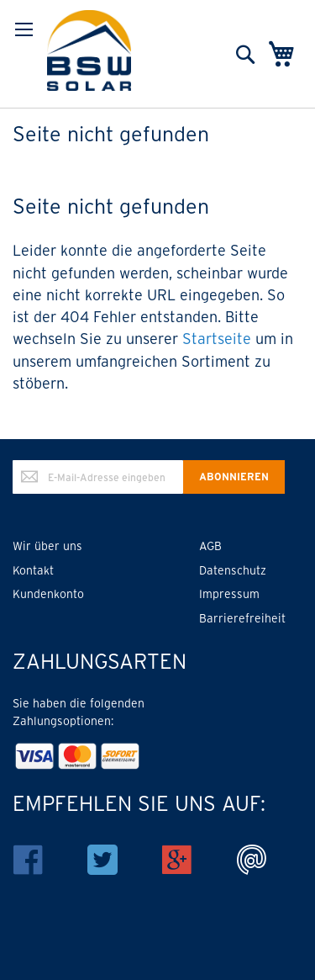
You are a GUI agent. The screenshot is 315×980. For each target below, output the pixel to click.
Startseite (217, 339)
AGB (210, 546)
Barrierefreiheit (242, 618)
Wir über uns (47, 546)
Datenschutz (233, 570)
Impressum (229, 594)
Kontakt (33, 570)
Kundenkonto (48, 594)
